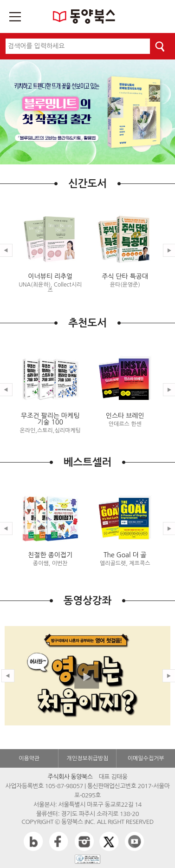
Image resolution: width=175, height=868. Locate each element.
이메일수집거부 (146, 758)
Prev (8, 676)
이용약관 (29, 758)
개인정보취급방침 (87, 758)
